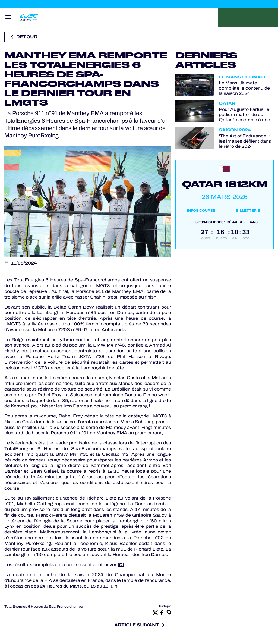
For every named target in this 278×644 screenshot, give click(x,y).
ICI (121, 565)
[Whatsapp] (168, 612)
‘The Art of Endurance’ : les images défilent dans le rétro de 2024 (245, 141)
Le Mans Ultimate (243, 77)
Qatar (227, 103)
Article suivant (139, 625)
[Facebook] (162, 612)
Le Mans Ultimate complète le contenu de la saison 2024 (244, 88)
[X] (155, 612)
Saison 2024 (235, 130)
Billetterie (248, 211)
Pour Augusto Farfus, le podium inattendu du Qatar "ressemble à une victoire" (244, 115)
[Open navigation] (8, 17)
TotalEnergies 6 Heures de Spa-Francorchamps (44, 607)
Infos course (201, 211)
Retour (24, 37)
